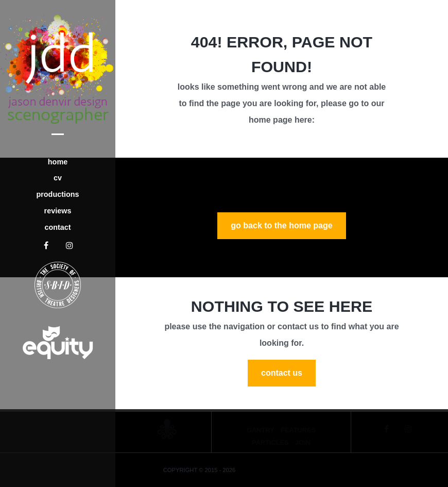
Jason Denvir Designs (272, 470)
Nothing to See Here (282, 306)
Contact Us (282, 373)
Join (303, 442)
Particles (270, 442)
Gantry (261, 430)
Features (298, 430)
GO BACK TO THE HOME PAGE (281, 225)
